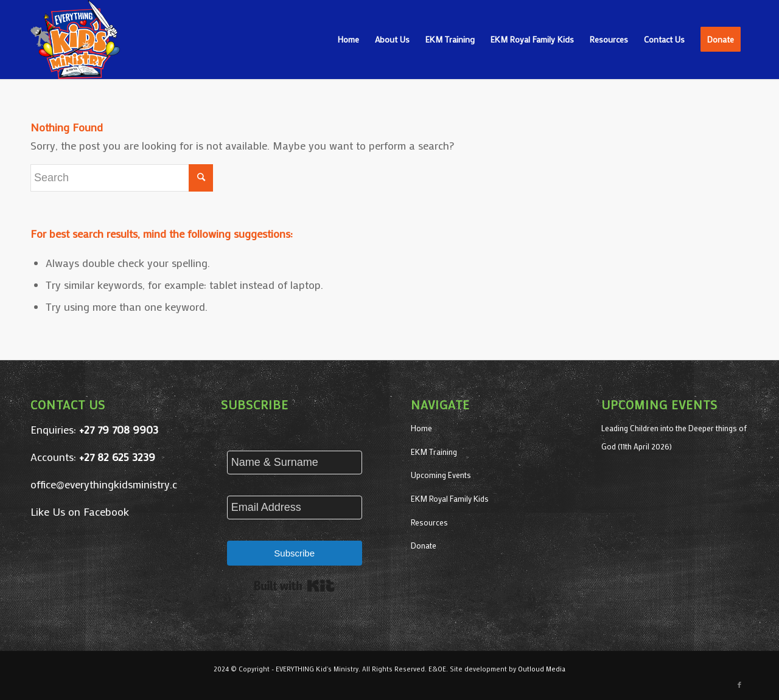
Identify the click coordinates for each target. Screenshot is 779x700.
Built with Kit (294, 586)
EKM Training (434, 452)
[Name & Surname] (295, 463)
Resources (429, 522)
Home (421, 428)
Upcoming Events (441, 475)
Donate (424, 545)
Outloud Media (542, 669)
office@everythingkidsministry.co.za (114, 484)
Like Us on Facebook (80, 511)
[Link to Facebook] (739, 685)
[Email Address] (295, 508)
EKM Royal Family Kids (450, 498)
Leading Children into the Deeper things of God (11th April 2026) (674, 437)
